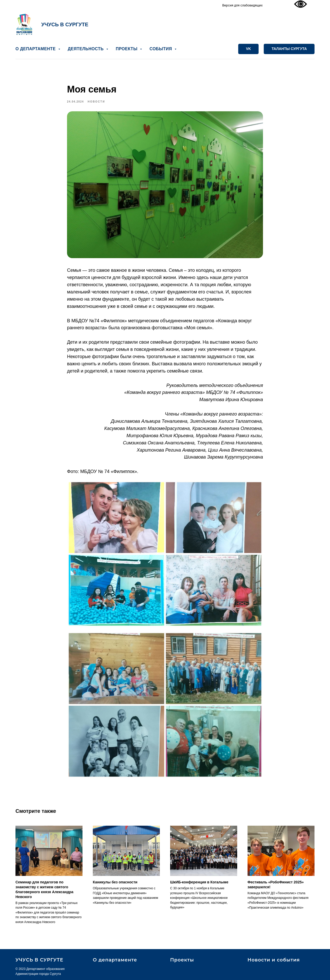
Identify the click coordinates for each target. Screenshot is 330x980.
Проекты (182, 960)
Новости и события (274, 960)
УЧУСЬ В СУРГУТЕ (65, 24)
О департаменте (115, 960)
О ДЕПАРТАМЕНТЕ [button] (36, 49)
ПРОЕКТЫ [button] (127, 49)
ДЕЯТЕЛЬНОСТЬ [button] (86, 49)
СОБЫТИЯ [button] (161, 49)
